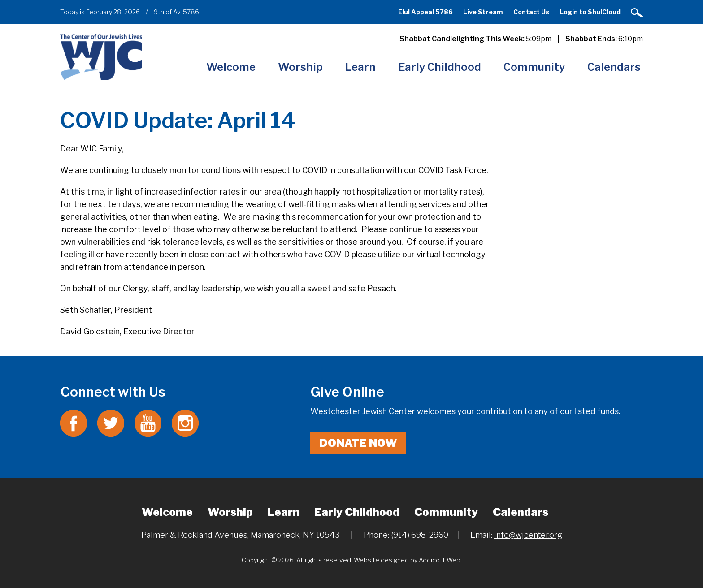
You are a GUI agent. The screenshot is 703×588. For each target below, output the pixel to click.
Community (534, 67)
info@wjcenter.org (528, 535)
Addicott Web (440, 560)
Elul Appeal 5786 (425, 12)
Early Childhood (440, 67)
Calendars (614, 67)
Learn (360, 67)
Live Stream (483, 12)
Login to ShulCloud (590, 12)
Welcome (231, 67)
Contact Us (531, 12)
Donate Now (358, 443)
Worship (300, 67)
